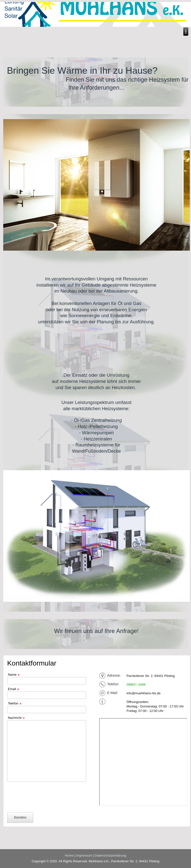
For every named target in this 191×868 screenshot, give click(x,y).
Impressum (84, 855)
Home (69, 855)
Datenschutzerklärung (110, 855)
